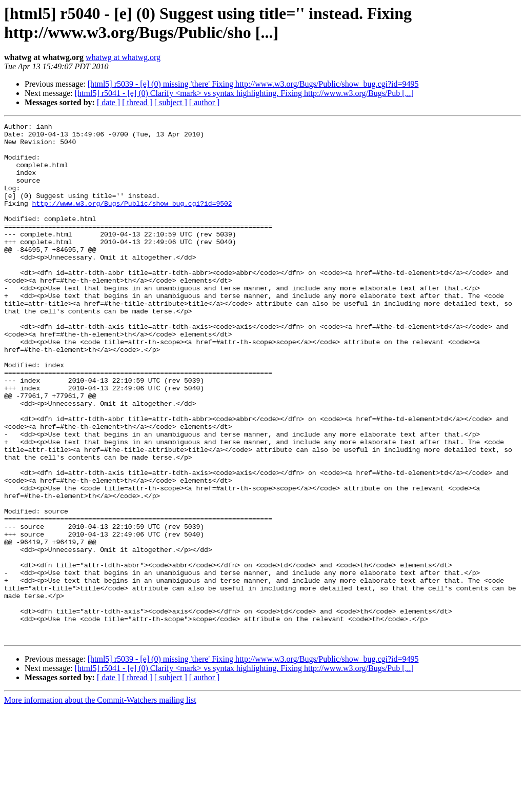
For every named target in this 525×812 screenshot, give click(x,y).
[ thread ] (137, 102)
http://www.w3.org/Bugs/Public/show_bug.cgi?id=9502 (132, 220)
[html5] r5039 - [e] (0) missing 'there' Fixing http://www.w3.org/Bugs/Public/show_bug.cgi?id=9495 (253, 84)
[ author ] (205, 102)
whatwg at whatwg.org (123, 57)
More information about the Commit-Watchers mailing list (100, 803)
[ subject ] (171, 102)
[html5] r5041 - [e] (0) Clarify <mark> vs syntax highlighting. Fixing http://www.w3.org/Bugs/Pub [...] (244, 93)
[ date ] (108, 102)
